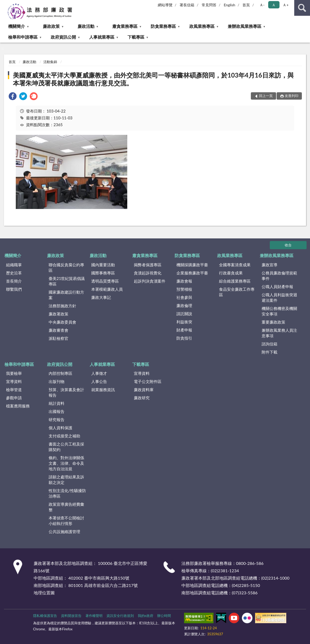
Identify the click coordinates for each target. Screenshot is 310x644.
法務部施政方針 (62, 306)
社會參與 (184, 297)
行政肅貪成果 (231, 273)
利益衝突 (184, 322)
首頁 (246, 5)
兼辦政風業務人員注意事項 (279, 333)
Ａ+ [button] (286, 5)
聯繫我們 (14, 289)
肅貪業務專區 (125, 26)
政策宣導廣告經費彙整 (66, 507)
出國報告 (57, 411)
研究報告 (57, 420)
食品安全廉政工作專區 (237, 292)
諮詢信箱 (270, 344)
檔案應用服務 (18, 406)
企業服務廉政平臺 (192, 273)
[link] (13, 97)
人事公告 (99, 381)
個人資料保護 (60, 428)
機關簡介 (17, 26)
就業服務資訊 (103, 390)
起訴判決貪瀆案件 (150, 281)
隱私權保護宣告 (45, 616)
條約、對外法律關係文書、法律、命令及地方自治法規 (66, 463)
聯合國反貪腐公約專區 (66, 267)
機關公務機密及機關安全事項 (279, 311)
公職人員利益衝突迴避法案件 (279, 297)
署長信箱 (187, 5)
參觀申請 (14, 398)
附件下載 (270, 352)
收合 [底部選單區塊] (288, 245)
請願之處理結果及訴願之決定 (66, 480)
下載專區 (136, 37)
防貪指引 (184, 338)
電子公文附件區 (148, 381)
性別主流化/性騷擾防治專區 (67, 493)
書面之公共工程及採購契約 (66, 447)
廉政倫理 (184, 305)
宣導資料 (14, 381)
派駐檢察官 (59, 338)
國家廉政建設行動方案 (66, 295)
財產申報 (184, 330)
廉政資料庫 (144, 390)
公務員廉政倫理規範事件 (279, 276)
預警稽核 (184, 289)
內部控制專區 (60, 373)
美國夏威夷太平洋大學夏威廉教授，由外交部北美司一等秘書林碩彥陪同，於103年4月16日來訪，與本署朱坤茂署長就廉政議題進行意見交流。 (153, 79)
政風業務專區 (202, 26)
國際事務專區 (103, 273)
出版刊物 (57, 381)
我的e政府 (146, 616)
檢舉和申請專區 (23, 37)
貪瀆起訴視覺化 (148, 273)
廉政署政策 (59, 314)
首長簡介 (14, 281)
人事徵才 (99, 373)
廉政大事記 (101, 297)
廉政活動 (86, 26)
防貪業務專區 (163, 26)
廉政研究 (142, 398)
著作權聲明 (94, 616)
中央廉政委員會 (62, 322)
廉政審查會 (59, 330)
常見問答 (209, 5)
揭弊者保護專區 (148, 265)
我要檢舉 (14, 373)
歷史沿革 (14, 273)
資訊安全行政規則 (120, 616)
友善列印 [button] (292, 96)
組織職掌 (14, 265)
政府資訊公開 (63, 37)
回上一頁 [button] (266, 96)
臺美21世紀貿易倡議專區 (67, 281)
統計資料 (57, 403)
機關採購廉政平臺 (192, 265)
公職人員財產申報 (277, 287)
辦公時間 (164, 616)
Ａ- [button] (262, 5)
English (230, 5)
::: (4, 4)
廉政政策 (51, 26)
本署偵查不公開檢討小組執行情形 (66, 521)
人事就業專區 (102, 37)
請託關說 (184, 314)
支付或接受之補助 (64, 436)
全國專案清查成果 (235, 265)
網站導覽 (165, 5)
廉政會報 (184, 281)
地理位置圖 (44, 593)
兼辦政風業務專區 (245, 26)
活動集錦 (50, 62)
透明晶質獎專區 (105, 281)
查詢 (302, 8)
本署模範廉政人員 (107, 289)
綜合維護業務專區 (235, 281)
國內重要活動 (103, 265)
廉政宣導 (270, 265)
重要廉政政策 (273, 322)
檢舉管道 (14, 390)
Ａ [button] (274, 5)
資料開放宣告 (71, 616)
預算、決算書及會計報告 (66, 392)
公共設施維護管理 (64, 531)
